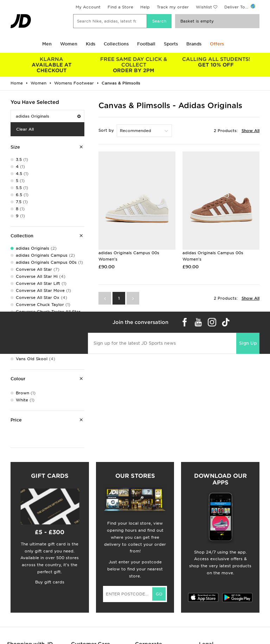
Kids (91, 44)
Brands (194, 44)
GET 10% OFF (216, 62)
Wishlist (204, 7)
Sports (171, 44)
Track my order (173, 7)
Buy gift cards (50, 582)
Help (145, 7)
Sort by (106, 130)
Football (146, 44)
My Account (88, 7)
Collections (116, 44)
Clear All (25, 129)
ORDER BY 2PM (134, 65)
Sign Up (248, 343)
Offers (217, 44)
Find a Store (120, 7)
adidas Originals (48, 116)
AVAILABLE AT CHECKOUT (52, 65)
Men (47, 44)
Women (69, 44)
